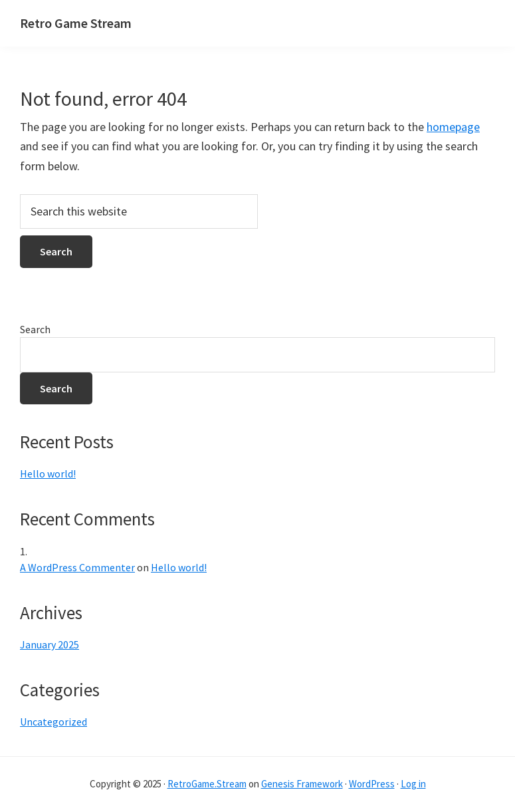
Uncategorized (53, 722)
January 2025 (50, 644)
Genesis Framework (302, 784)
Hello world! (48, 474)
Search (35, 329)
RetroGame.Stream (207, 784)
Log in (413, 784)
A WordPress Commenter (77, 567)
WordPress (372, 784)
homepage (453, 127)
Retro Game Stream (76, 23)
